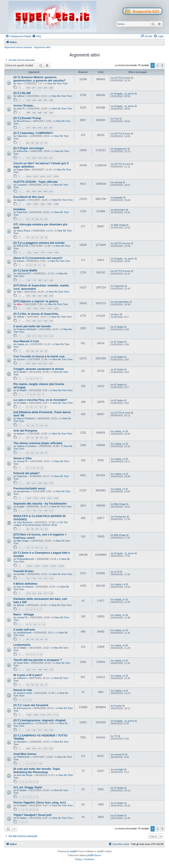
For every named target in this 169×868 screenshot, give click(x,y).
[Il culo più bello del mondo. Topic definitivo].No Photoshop (37, 770)
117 (28, 511)
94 (32, 453)
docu (117, 314)
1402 (29, 204)
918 (34, 158)
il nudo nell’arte (24, 630)
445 (34, 100)
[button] (162, 65)
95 (37, 453)
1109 (56, 252)
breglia (20, 506)
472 (45, 748)
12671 (37, 566)
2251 (29, 308)
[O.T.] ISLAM (22, 93)
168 (39, 670)
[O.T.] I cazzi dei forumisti (31, 705)
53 (28, 685)
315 (28, 321)
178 (28, 280)
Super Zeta (23, 170)
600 (45, 191)
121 (51, 511)
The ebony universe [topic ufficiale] (38, 443)
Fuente (118, 706)
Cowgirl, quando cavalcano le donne (39, 369)
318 (45, 321)
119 (39, 511)
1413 (35, 498)
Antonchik (22, 151)
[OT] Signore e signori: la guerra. (36, 301)
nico (19, 304)
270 (51, 483)
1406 (56, 204)
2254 (49, 308)
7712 (56, 715)
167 (34, 670)
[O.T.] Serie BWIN (25, 270)
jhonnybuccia (24, 708)
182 (51, 280)
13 (45, 407)
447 (45, 100)
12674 (61, 566)
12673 (53, 566)
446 (39, 100)
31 (41, 143)
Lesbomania (22, 645)
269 (45, 483)
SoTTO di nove (122, 78)
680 (51, 88)
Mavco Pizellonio (26, 418)
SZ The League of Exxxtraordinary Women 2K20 (41, 524)
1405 (49, 204)
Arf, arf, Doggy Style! (28, 787)
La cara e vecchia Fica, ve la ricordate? (40, 400)
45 (41, 639)
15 (28, 237)
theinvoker (120, 210)
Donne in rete (23, 690)
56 (41, 685)
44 (37, 639)
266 (28, 483)
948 (45, 296)
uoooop (118, 182)
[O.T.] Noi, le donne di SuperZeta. (36, 314)
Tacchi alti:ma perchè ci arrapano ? (38, 660)
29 (32, 143)
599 (39, 191)
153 (45, 336)
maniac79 (22, 461)
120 (45, 511)
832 (51, 363)
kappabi (21, 200)
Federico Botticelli (26, 329)
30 (37, 143)
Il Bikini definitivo (25, 584)
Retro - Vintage (24, 614)
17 (37, 237)
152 (39, 336)
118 (34, 511)
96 (41, 453)
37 (46, 351)
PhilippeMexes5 (25, 559)
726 (34, 730)
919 (39, 158)
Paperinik (22, 136)
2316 (42, 176)
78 (28, 219)
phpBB (73, 851)
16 (32, 237)
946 (34, 296)
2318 (56, 176)
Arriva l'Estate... (24, 106)
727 (39, 730)
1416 (56, 498)
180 (39, 280)
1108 (49, 252)
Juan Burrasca (25, 522)
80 (37, 219)
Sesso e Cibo (23, 458)
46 (46, 639)
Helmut (21, 96)
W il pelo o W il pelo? (28, 675)
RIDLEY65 (22, 246)
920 (45, 158)
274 (28, 593)
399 (39, 128)
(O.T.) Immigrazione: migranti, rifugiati (39, 720)
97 (46, 453)
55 (37, 685)
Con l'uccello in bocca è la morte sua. (39, 356)
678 (39, 88)
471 (39, 748)
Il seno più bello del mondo (32, 326)
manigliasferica (25, 723)
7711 (49, 715)
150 (28, 336)
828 (28, 363)
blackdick (22, 742)
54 (32, 685)
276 (39, 593)
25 (28, 425)
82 (46, 219)
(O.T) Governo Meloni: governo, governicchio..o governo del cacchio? (39, 79)
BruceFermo (23, 121)
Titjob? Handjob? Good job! (33, 815)
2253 (42, 308)
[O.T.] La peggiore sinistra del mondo (39, 243)
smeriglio (119, 769)
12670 (29, 566)
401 (51, 128)
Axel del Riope (25, 775)
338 (28, 113)
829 (34, 363)
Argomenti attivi (42, 47)
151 (34, 336)
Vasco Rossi (23, 231)
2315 (35, 176)
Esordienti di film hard (29, 197)
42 (28, 639)
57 (46, 685)
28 (28, 143)
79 (32, 219)
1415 (49, 498)
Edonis (20, 261)
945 (28, 296)
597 (28, 191)
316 (34, 321)
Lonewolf (22, 185)
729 (51, 730)
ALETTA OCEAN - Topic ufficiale (36, 182)
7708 (29, 715)
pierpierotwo (23, 491)
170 (51, 670)
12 (44, 265)
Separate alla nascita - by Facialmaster (40, 504)
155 (51, 578)
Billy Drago (120, 225)
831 (45, 363)
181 (45, 280)
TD (116, 736)
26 (32, 425)
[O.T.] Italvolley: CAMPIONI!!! (33, 133)
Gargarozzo (120, 149)
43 (32, 639)
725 (28, 730)
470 (34, 748)
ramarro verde (24, 693)
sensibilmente (24, 633)
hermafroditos (121, 302)
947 (39, 296)
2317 (49, 176)
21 (41, 547)
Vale (19, 292)
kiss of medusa (25, 587)
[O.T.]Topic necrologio (29, 148)
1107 (42, 252)
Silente (20, 317)
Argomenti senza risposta (18, 47)
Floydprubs (120, 517)
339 (34, 113)
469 (28, 748)
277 (45, 593)
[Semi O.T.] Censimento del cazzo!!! (38, 258)
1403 (35, 204)
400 (45, 128)
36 (41, 351)
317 (39, 321)
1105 (29, 252)
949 (51, 296)
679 (45, 88)
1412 (29, 498)
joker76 (21, 108)
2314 (29, 176)
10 (35, 265)
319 (51, 321)
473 (51, 748)
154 (51, 336)
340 (39, 113)
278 (51, 593)
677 (34, 88)
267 (34, 483)
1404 (42, 204)
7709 (35, 715)
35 (37, 351)
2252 (35, 308)
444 (28, 100)
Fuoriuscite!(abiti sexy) (29, 488)
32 (46, 143)
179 (34, 280)
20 (37, 547)
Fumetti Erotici (24, 571)
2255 (56, 308)
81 (41, 219)
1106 (35, 252)
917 (28, 158)
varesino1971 (24, 273)
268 (39, 483)
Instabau (19, 209)
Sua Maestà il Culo (26, 341)
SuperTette (23, 663)
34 (32, 351)
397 (28, 128)
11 (39, 265)
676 (28, 88)
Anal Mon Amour (25, 754)
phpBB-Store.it (94, 855)
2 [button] (157, 65)
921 (51, 158)
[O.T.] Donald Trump (27, 118)
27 (37, 425)
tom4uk (21, 574)
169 (45, 670)
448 (51, 100)
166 (28, 670)
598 (34, 191)
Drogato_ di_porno (124, 94)
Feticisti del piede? (27, 473)
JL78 (117, 572)
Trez (19, 83)
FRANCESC (23, 757)
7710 (42, 715)
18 (41, 237)
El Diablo (119, 327)
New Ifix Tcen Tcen (58, 83)
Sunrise (21, 359)
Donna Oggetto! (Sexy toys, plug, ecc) (40, 802)
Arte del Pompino (25, 431)
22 (46, 547)
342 (51, 113)
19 (46, 237)
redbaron (22, 678)
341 (45, 113)
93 (28, 453)
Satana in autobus (27, 446)
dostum (21, 434)
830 (39, 363)
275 (34, 593)
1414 (42, 498)
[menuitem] (37, 36)
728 (45, 730)
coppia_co (22, 344)
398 (34, 128)
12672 (45, 566)
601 (51, 191)
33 (28, 351)
